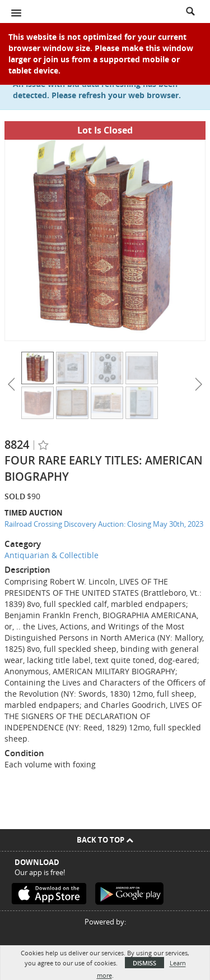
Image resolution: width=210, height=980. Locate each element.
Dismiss (144, 963)
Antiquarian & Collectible (52, 555)
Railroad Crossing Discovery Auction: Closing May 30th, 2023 (104, 524)
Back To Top (105, 840)
